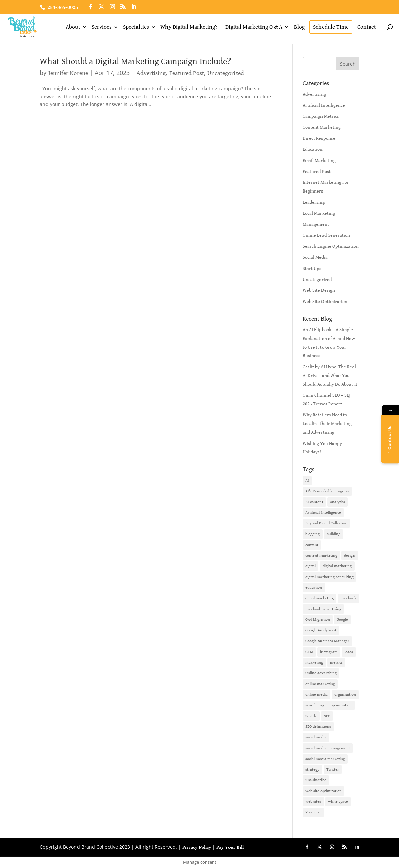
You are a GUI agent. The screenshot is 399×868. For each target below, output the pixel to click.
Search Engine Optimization (331, 246)
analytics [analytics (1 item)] (337, 502)
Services (102, 27)
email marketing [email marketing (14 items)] (319, 598)
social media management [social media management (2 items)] (328, 748)
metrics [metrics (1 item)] (336, 663)
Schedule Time (331, 27)
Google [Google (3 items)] (342, 619)
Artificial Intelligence (324, 105)
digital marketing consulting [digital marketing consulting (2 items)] (329, 577)
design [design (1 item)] (350, 555)
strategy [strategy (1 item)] (312, 770)
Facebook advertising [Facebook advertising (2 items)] (323, 609)
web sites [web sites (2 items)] (313, 802)
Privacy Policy (197, 847)
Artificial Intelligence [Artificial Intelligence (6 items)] (323, 512)
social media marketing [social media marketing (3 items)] (325, 759)
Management (316, 224)
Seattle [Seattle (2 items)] (311, 716)
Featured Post (187, 73)
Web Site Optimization (325, 302)
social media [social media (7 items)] (316, 737)
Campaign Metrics (321, 116)
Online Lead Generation (326, 235)
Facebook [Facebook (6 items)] (348, 598)
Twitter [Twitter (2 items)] (333, 770)
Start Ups (312, 269)
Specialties (136, 27)
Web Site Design (319, 290)
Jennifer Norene (68, 73)
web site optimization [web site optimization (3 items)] (324, 791)
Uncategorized (226, 73)
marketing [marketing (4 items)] (314, 663)
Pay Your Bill (230, 847)
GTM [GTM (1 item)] (309, 652)
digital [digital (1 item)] (311, 566)
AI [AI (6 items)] (307, 480)
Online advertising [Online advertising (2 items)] (321, 673)
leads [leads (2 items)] (349, 652)
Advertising (151, 73)
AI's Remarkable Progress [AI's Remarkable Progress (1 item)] (327, 491)
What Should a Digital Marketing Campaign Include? (135, 61)
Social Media (315, 257)
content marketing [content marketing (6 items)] (321, 555)
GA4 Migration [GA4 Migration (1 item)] (318, 619)
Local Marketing (319, 213)
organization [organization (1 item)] (345, 695)
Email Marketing (319, 161)
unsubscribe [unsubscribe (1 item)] (316, 780)
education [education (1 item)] (314, 587)
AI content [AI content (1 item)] (314, 502)
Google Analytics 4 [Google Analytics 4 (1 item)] (321, 630)
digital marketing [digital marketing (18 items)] (337, 566)
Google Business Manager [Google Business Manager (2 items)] (327, 641)
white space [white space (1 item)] (338, 802)
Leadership (314, 202)
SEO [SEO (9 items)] (327, 716)
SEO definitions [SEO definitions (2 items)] (318, 726)
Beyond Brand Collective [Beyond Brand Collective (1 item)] (326, 523)
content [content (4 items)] (312, 545)
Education (313, 149)
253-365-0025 (63, 8)
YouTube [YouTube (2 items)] (313, 812)
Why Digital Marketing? (189, 27)
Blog (299, 27)
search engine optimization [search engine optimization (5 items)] (329, 705)
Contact (367, 27)
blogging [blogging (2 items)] (313, 534)
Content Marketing (322, 127)
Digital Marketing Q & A (254, 27)
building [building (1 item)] (333, 534)
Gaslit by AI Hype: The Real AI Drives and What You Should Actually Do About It (330, 376)
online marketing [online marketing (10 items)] (320, 684)
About (73, 27)
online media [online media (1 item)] (316, 695)
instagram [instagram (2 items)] (329, 652)
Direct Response (319, 138)
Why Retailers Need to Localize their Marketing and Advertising (327, 424)
